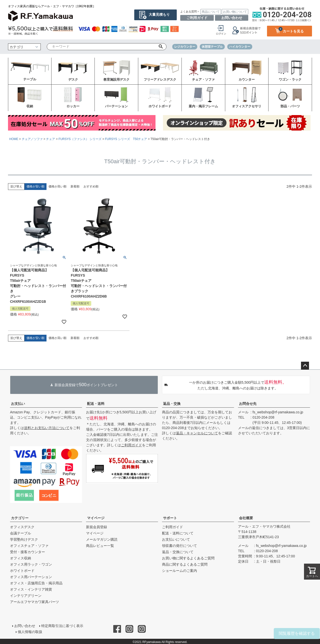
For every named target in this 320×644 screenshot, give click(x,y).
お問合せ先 (248, 404)
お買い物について (235, 12)
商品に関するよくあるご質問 (185, 564)
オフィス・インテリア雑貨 (31, 589)
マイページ (96, 518)
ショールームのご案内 (179, 571)
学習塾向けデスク (24, 539)
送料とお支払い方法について (47, 428)
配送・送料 (96, 404)
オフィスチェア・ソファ (29, 546)
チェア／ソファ (32, 139)
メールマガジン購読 (102, 539)
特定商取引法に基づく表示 (62, 626)
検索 (161, 47)
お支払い (18, 404)
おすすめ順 (91, 186)
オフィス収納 (20, 558)
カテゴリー (20, 518)
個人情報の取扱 (30, 631)
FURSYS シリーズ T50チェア (126, 139)
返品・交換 (172, 404)
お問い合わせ (232, 18)
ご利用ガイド (197, 18)
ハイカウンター (240, 47)
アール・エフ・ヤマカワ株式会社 (264, 526)
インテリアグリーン (26, 596)
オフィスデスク (22, 527)
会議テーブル (20, 533)
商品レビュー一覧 (100, 546)
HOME (14, 139)
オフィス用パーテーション (31, 577)
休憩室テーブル (212, 47)
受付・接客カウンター (27, 552)
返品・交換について (178, 552)
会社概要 (246, 518)
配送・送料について (178, 533)
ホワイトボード (22, 571)
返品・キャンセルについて (197, 433)
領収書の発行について (179, 546)
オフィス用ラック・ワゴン (31, 564)
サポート (170, 518)
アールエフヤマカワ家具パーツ (34, 602)
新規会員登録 (96, 527)
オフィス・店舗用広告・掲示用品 (36, 583)
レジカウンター (185, 47)
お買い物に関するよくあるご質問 (188, 558)
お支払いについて (176, 539)
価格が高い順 (57, 186)
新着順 (75, 186)
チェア (50, 139)
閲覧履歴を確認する (297, 633)
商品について (211, 12)
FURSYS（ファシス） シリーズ (80, 139)
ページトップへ (305, 366)
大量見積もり (159, 14)
